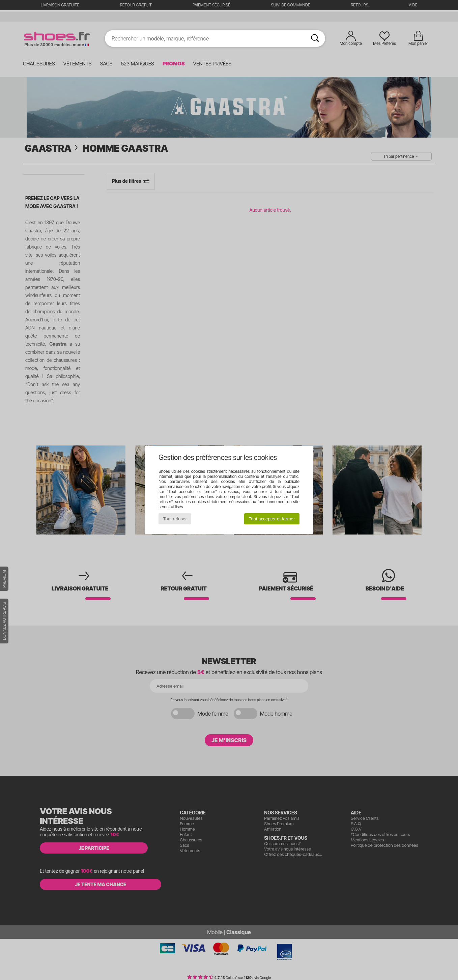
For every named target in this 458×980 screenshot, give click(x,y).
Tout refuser (175, 519)
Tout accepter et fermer (272, 519)
